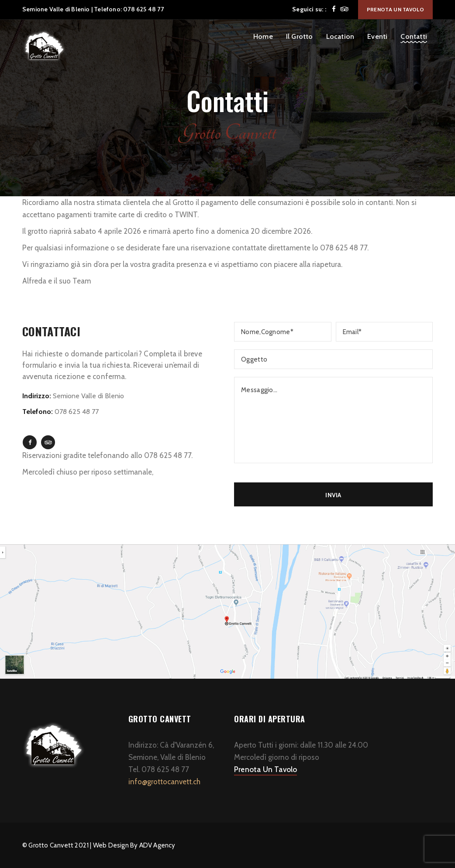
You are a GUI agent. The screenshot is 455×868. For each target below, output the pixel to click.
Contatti (414, 36)
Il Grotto (300, 36)
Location (340, 36)
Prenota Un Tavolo (265, 769)
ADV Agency (157, 845)
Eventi (377, 36)
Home (263, 36)
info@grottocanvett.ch (164, 782)
